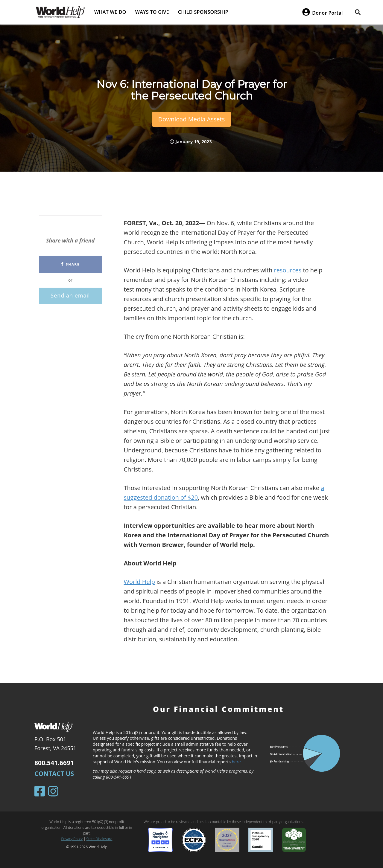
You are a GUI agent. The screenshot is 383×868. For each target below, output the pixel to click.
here (236, 762)
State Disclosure (99, 839)
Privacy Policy (72, 839)
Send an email (70, 295)
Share (70, 264)
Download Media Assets (191, 119)
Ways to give (152, 12)
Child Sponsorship (203, 12)
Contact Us (54, 774)
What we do (110, 12)
